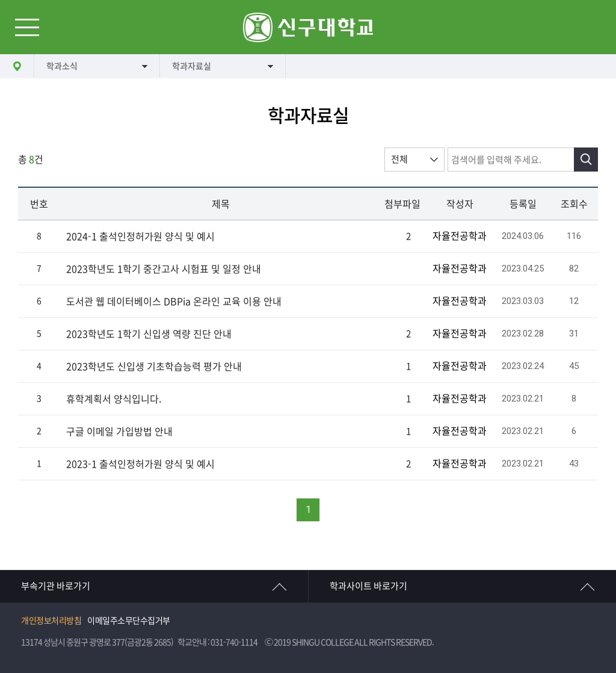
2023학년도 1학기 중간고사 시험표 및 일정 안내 (164, 269)
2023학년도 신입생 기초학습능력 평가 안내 (154, 367)
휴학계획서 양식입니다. (114, 399)
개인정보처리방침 (51, 621)
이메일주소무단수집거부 (129, 621)
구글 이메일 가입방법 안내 (119, 432)
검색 (586, 160)
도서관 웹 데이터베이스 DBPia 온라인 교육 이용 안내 (174, 302)
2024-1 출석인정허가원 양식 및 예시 (140, 237)
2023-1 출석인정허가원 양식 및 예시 (140, 464)
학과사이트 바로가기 (368, 586)
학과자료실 (192, 66)
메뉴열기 (27, 27)
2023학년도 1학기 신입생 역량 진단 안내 (149, 334)
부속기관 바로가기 (56, 586)
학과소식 (62, 66)
